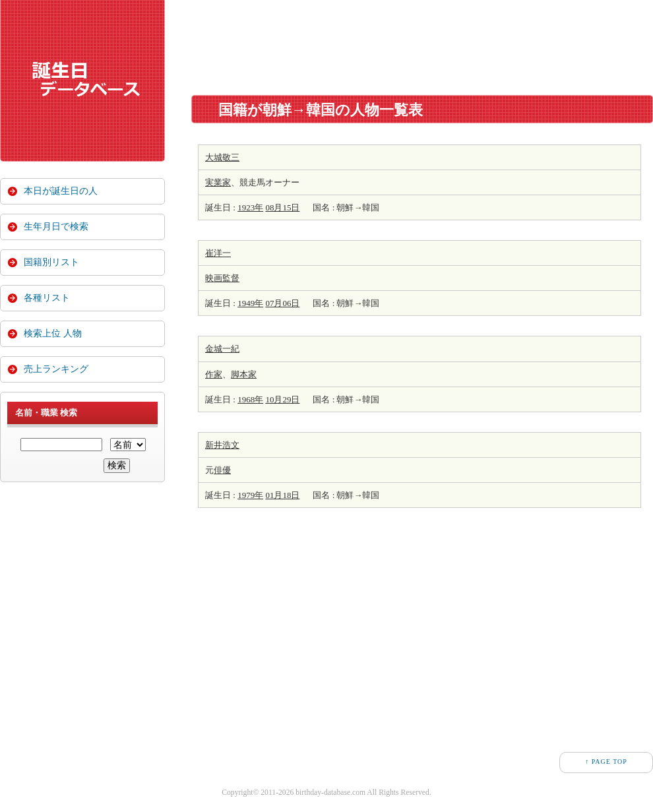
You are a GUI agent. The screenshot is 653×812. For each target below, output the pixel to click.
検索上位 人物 (53, 333)
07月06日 (282, 303)
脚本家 (244, 374)
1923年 (250, 207)
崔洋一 (218, 253)
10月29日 (282, 399)
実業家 (218, 182)
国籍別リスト (51, 262)
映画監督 (222, 278)
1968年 (250, 399)
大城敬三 (222, 157)
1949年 (250, 303)
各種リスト (47, 298)
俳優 (222, 470)
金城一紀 (222, 349)
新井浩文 (222, 445)
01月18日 (282, 495)
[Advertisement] (422, 42)
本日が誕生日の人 (61, 191)
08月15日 (282, 207)
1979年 (250, 495)
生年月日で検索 (56, 227)
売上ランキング (56, 369)
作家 (214, 374)
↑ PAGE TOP (606, 762)
